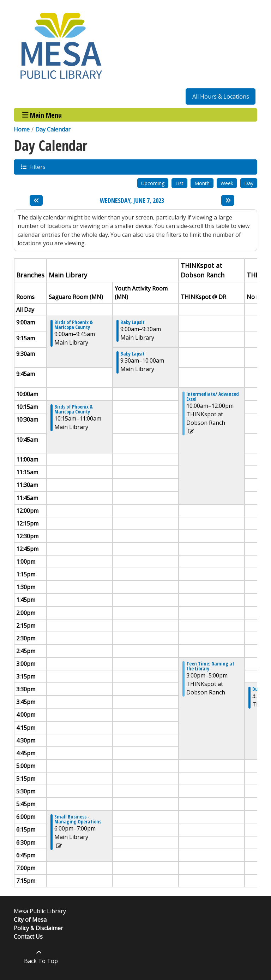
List (179, 183)
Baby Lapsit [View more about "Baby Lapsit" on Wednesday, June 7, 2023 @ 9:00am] (133, 322)
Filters (37, 167)
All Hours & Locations (221, 96)
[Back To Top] (39, 957)
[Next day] (228, 200)
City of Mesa (30, 920)
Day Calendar (53, 129)
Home (22, 129)
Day (249, 183)
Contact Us (28, 937)
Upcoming (153, 183)
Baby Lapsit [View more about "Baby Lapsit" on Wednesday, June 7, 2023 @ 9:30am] (133, 354)
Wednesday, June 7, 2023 (132, 201)
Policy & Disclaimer (38, 928)
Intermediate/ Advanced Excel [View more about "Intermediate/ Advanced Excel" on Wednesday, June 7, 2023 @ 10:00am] (213, 397)
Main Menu (42, 115)
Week (227, 183)
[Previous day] (36, 200)
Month (202, 183)
